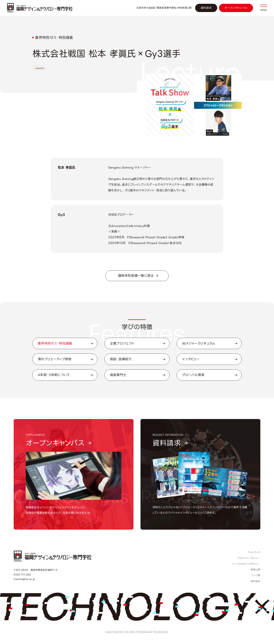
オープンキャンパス (236, 8)
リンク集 (256, 575)
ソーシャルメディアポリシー (246, 564)
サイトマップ (254, 552)
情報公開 (255, 570)
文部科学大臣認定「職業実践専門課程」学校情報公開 (164, 8)
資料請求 (206, 8)
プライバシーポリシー (249, 558)
